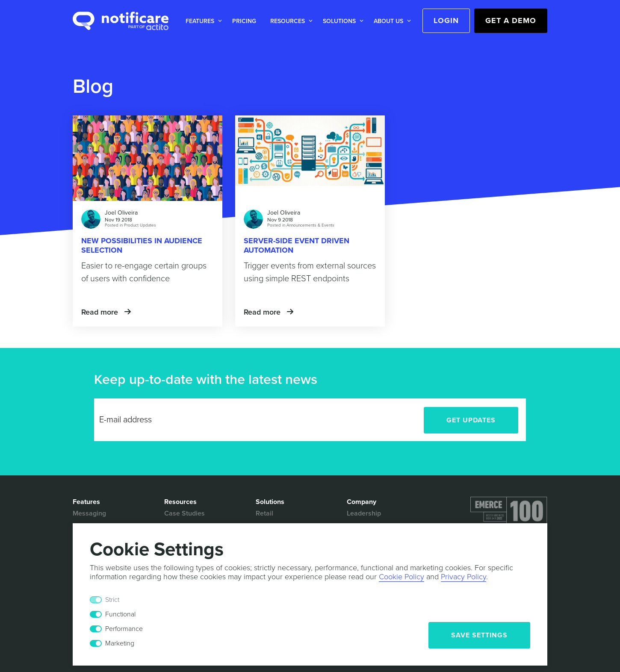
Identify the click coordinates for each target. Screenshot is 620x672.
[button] (202, 21)
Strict (112, 600)
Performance (124, 629)
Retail (264, 513)
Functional (120, 614)
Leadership (364, 513)
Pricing (244, 21)
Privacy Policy (464, 577)
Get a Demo (511, 21)
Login (446, 21)
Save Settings (479, 635)
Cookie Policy (402, 577)
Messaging (89, 513)
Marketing (120, 643)
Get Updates (471, 420)
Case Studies (185, 513)
